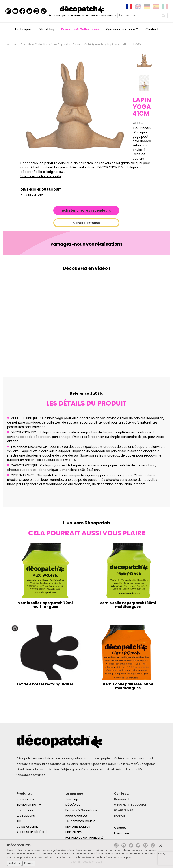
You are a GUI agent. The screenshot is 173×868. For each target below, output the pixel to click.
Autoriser (15, 863)
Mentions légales (78, 827)
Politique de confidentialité (85, 838)
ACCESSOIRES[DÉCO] (32, 832)
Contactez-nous (86, 223)
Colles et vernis (27, 827)
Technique (23, 29)
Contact (152, 29)
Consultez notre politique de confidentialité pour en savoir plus (93, 857)
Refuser (29, 863)
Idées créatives (77, 816)
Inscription (122, 833)
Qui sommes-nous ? (122, 29)
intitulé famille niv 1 (29, 805)
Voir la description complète (41, 176)
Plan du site (74, 832)
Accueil (12, 44)
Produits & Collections (80, 29)
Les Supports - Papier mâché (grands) (79, 44)
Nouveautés (25, 799)
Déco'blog (46, 29)
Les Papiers (25, 810)
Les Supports (26, 816)
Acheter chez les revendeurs (86, 210)
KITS (19, 821)
